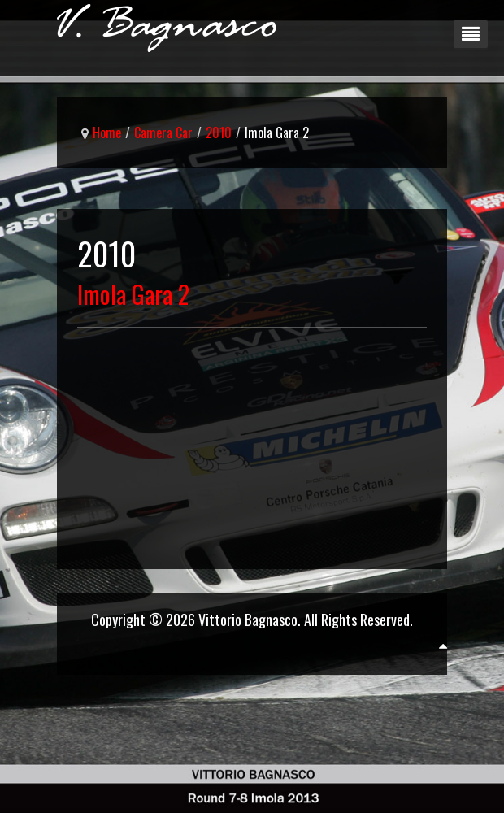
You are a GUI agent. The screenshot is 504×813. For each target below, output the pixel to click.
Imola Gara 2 (133, 294)
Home (107, 133)
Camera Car (163, 133)
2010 (219, 133)
